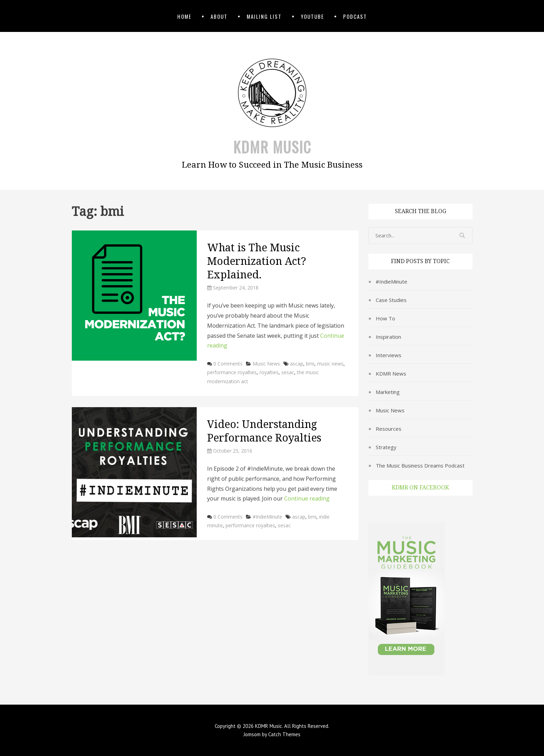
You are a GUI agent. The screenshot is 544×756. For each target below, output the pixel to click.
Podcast (355, 16)
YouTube (312, 16)
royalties (269, 372)
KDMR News (391, 373)
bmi (310, 364)
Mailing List (264, 16)
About (219, 16)
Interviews (389, 355)
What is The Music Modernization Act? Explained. (257, 261)
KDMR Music (272, 147)
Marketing (388, 392)
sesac (288, 372)
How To (385, 318)
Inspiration (388, 337)
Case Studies (391, 300)
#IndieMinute (267, 517)
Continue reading (307, 498)
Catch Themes (284, 734)
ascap (297, 364)
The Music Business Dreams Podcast (420, 465)
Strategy (386, 447)
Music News (266, 364)
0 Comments (228, 364)
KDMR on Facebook (420, 488)
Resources (389, 429)
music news (330, 364)
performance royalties (232, 372)
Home (184, 16)
